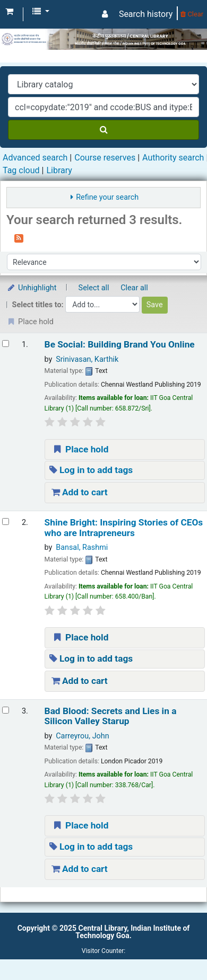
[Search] (103, 130)
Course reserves (105, 158)
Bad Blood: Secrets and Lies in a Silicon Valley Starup (111, 716)
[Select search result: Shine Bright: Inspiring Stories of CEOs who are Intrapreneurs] (6, 522)
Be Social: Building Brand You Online (120, 345)
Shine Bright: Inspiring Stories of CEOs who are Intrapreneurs (124, 528)
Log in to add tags (91, 470)
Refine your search (107, 197)
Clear (192, 14)
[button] (9, 12)
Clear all (134, 288)
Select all (94, 288)
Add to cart (80, 492)
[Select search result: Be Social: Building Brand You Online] (6, 344)
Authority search (173, 158)
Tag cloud (21, 170)
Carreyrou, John (82, 736)
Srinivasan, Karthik (87, 359)
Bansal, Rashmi (82, 547)
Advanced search (35, 158)
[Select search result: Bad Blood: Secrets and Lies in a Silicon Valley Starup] (6, 710)
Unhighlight (32, 288)
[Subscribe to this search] (19, 237)
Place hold (80, 449)
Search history (146, 14)
